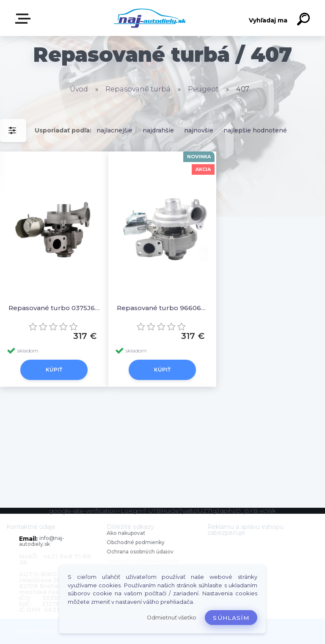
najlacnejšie (114, 130)
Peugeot (203, 89)
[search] (305, 20)
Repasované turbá (138, 89)
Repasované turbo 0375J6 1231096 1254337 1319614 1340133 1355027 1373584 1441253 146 (54, 308)
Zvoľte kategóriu (25, 19)
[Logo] (150, 18)
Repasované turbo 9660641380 (162, 308)
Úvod (79, 89)
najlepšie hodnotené (255, 130)
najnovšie (199, 130)
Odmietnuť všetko (172, 618)
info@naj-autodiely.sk (42, 541)
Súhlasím (231, 618)
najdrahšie (158, 130)
